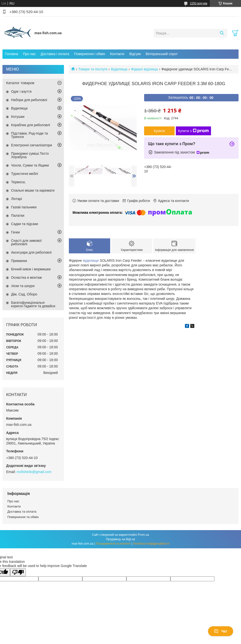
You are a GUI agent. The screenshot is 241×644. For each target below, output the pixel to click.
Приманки (19, 261)
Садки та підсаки (25, 224)
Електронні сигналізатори (31, 145)
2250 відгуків (199, 3)
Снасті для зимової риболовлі (26, 242)
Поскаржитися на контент (113, 544)
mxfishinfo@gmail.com (34, 472)
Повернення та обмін (23, 517)
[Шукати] (222, 33)
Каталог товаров (20, 83)
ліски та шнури (23, 286)
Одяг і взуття (21, 92)
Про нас (29, 54)
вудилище (91, 261)
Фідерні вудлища (144, 69)
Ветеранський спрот (162, 54)
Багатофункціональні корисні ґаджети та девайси (33, 304)
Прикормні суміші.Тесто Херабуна (30, 155)
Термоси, (18, 182)
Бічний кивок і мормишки (31, 269)
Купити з (193, 131)
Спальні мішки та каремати (33, 190)
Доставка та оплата (22, 512)
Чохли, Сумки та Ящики (30, 165)
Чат (221, 631)
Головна (11, 54)
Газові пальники (24, 207)
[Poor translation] (18, 572)
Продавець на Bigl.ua (120, 539)
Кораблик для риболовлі (30, 125)
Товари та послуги (93, 69)
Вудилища (119, 69)
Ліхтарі (16, 199)
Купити (159, 131)
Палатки (18, 215)
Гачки (15, 232)
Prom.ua (143, 535)
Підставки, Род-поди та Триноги (30, 135)
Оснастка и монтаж (26, 277)
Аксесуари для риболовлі (31, 252)
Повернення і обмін (90, 54)
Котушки (18, 117)
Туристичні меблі (24, 174)
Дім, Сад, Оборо (24, 294)
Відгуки (135, 54)
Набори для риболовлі (29, 100)
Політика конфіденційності (151, 544)
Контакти (117, 54)
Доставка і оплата (55, 54)
